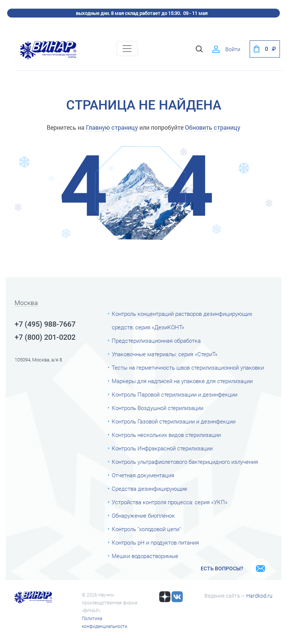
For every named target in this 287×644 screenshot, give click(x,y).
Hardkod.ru (259, 596)
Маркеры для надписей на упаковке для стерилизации (182, 381)
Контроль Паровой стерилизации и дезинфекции (175, 395)
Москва (26, 303)
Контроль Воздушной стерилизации (158, 408)
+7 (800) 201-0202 (45, 337)
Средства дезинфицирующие (149, 489)
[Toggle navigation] (127, 49)
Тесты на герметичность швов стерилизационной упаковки (188, 368)
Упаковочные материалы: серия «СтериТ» (165, 354)
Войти (233, 49)
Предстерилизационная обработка (156, 341)
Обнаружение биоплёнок (143, 516)
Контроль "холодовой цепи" (146, 529)
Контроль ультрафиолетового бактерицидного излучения (185, 462)
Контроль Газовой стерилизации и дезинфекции (174, 422)
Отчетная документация (143, 475)
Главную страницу (112, 127)
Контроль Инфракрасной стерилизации (162, 449)
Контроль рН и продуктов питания (155, 543)
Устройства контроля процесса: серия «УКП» (170, 502)
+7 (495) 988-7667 (45, 324)
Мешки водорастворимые (145, 556)
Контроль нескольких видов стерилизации (166, 435)
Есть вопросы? (222, 568)
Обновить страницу (213, 127)
